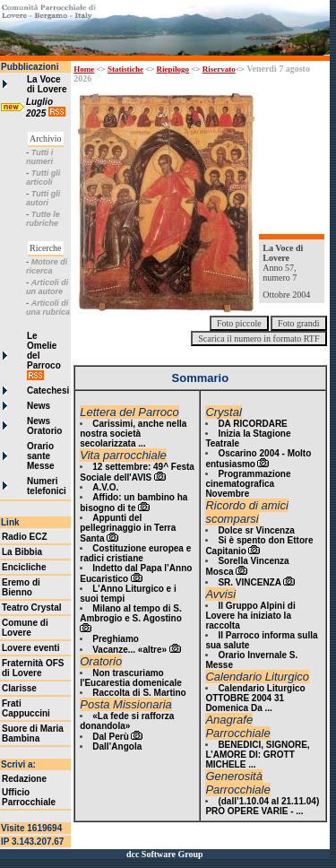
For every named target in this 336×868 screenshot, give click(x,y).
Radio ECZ (25, 537)
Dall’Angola (117, 746)
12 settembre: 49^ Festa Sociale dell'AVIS (137, 472)
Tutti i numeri (39, 157)
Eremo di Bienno (21, 587)
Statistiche (125, 69)
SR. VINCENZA (250, 582)
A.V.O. (105, 487)
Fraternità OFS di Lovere (33, 668)
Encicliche (24, 567)
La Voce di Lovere (47, 84)
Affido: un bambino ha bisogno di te (134, 503)
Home (84, 69)
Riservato (219, 69)
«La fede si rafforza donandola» (127, 721)
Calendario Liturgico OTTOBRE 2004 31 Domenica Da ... (255, 698)
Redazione (24, 779)
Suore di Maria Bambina (33, 733)
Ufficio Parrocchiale (29, 797)
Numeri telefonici (47, 486)
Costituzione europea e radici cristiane (135, 553)
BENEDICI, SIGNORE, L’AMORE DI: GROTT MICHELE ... (257, 755)
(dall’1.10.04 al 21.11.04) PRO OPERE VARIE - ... (262, 806)
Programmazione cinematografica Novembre (248, 484)
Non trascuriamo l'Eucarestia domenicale (131, 678)
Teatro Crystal (32, 608)
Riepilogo (173, 69)
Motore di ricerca (47, 266)
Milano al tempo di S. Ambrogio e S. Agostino (131, 613)
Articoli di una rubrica (48, 308)
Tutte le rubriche (43, 219)
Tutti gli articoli (43, 178)
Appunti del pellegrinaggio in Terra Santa (128, 528)
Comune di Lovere (25, 628)
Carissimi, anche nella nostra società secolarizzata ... (133, 434)
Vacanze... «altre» (129, 650)
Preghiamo (116, 639)
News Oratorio (44, 426)
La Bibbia (22, 552)
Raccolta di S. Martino (139, 693)
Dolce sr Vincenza (256, 530)
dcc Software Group (165, 854)
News (39, 406)
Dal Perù (111, 737)
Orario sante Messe (41, 456)
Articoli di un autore (47, 287)
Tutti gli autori (43, 198)
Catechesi (48, 391)
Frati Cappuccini (26, 708)
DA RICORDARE (252, 424)
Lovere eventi (30, 648)
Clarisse (19, 688)
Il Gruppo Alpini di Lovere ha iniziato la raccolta (250, 616)
